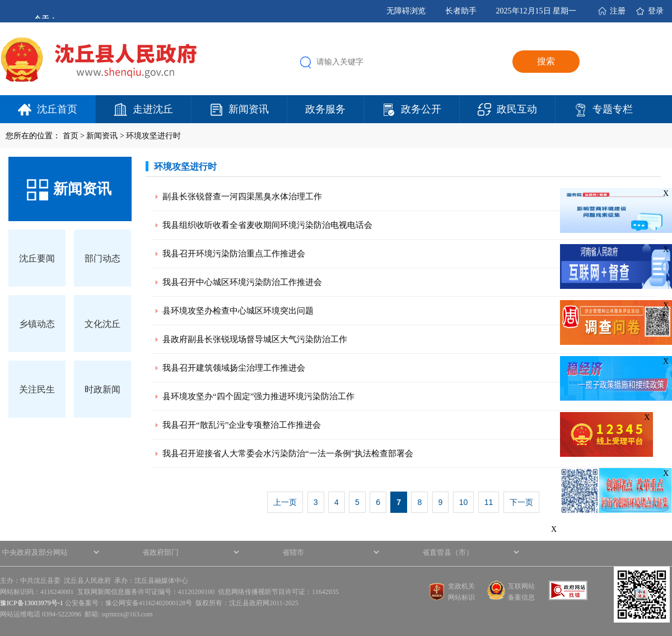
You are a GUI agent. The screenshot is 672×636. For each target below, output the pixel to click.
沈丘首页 (57, 109)
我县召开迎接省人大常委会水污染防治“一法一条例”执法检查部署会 (288, 453)
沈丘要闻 (37, 258)
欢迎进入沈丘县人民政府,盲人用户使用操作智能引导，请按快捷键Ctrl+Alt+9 (0, 0)
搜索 (546, 61)
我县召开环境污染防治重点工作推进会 (234, 254)
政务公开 (421, 109)
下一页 (521, 502)
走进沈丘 (153, 109)
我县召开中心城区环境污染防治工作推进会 (242, 282)
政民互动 (517, 109)
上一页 (285, 502)
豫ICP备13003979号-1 (32, 603)
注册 (618, 11)
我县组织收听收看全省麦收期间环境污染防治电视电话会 (267, 225)
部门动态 (102, 258)
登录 (656, 11)
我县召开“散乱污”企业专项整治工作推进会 (242, 425)
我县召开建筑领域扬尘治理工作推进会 (234, 368)
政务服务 (325, 109)
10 (464, 502)
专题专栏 (613, 109)
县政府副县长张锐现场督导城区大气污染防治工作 (255, 339)
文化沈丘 (102, 324)
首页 (71, 136)
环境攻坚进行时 (153, 136)
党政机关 (461, 586)
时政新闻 (102, 389)
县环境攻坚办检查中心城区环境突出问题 (238, 311)
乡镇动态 (37, 324)
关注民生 (37, 389)
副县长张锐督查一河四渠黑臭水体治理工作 (242, 197)
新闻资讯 (249, 109)
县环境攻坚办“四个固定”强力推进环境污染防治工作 (258, 396)
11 (489, 502)
